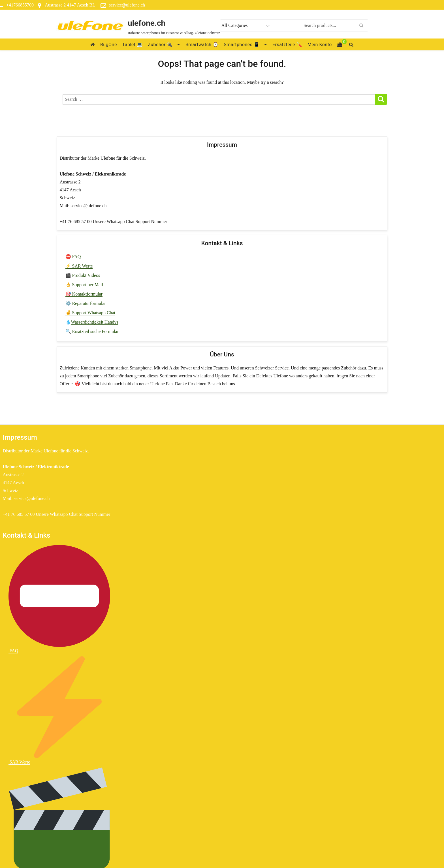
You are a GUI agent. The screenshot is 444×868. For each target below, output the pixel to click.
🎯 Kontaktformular (84, 294)
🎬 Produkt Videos (83, 275)
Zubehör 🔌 (160, 45)
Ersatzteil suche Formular (95, 331)
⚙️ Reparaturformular (86, 303)
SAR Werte (59, 710)
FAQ (59, 599)
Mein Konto (320, 45)
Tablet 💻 (133, 45)
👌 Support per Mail (84, 285)
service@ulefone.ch (127, 5)
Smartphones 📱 (242, 45)
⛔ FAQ (73, 257)
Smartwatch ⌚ (202, 45)
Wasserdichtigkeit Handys (95, 322)
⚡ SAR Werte (79, 266)
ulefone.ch (147, 23)
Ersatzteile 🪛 (287, 45)
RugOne (109, 45)
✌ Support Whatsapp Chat (90, 313)
